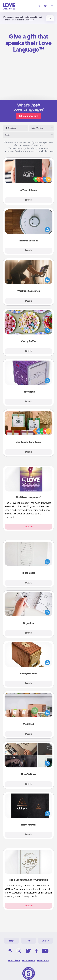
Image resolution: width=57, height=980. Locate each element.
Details (29, 200)
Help (11, 941)
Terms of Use (14, 960)
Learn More (30, 20)
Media (28, 941)
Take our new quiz (28, 116)
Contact (46, 941)
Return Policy (43, 960)
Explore (28, 527)
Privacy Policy (28, 960)
